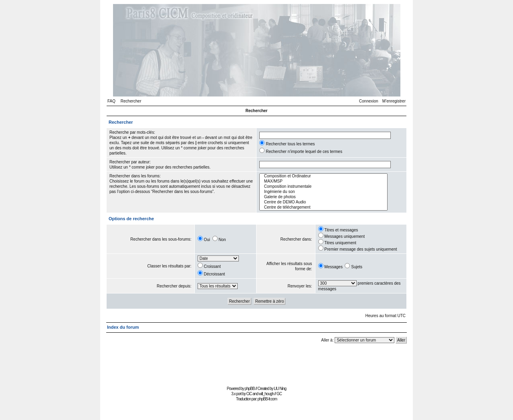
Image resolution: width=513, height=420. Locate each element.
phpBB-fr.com (268, 399)
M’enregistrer (394, 101)
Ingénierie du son (323, 192)
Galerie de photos (323, 197)
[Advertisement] (256, 366)
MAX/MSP (323, 182)
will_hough (266, 394)
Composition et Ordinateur (323, 176)
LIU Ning (280, 389)
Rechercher (131, 101)
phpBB (249, 389)
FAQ (111, 101)
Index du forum (123, 327)
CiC (249, 394)
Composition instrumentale (323, 187)
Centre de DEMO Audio (323, 202)
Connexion (369, 101)
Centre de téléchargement (323, 208)
